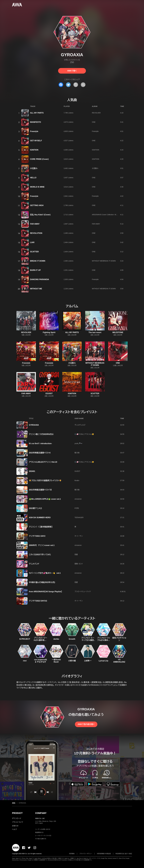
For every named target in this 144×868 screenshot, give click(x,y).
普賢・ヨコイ (79, 564)
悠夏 (76, 554)
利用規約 (72, 854)
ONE (94, 122)
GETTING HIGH (37, 205)
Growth (72, 639)
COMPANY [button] (41, 813)
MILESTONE (118, 332)
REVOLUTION (36, 233)
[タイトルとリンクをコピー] (76, 85)
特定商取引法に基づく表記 (124, 854)
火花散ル (34, 168)
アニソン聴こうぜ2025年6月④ (41, 434)
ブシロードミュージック (83, 592)
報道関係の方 (39, 832)
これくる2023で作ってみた (40, 555)
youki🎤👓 (78, 443)
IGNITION (34, 150)
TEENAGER (79, 517)
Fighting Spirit (49, 332)
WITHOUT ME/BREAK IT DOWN (104, 261)
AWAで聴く (72, 71)
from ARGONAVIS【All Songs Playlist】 (45, 592)
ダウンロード (17, 818)
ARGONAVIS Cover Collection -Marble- (106, 215)
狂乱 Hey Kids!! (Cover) (40, 215)
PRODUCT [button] (17, 813)
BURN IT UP (35, 270)
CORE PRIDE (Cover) (39, 159)
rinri (25, 661)
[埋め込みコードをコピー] (83, 85)
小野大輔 (72, 661)
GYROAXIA (34, 425)
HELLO (33, 178)
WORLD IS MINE (37, 187)
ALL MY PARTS (37, 113)
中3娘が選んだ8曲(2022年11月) (42, 582)
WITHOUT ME (36, 289)
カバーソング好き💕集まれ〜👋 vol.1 (45, 573)
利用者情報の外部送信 (104, 854)
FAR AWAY (35, 224)
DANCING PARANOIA (40, 279)
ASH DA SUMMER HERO (40, 518)
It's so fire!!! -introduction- (40, 443)
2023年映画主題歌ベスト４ (40, 453)
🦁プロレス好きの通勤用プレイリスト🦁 (45, 481)
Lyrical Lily (104, 661)
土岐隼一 (88, 661)
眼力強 (77, 453)
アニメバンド (34, 564)
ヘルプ (14, 829)
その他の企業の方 (41, 839)
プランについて (18, 822)
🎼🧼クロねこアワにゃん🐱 (84, 434)
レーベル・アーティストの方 (43, 836)
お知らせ (15, 826)
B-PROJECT (25, 639)
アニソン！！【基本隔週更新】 (41, 527)
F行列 (77, 508)
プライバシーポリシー (86, 854)
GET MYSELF (36, 141)
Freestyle (34, 131)
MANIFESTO (36, 122)
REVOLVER (96, 113)
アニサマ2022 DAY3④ (38, 601)
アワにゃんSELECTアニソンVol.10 (43, 462)
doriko (56, 639)
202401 (32, 471)
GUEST (77, 471)
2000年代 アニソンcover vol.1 (42, 545)
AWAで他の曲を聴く (86, 724)
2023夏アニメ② (35, 508)
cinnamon (78, 499)
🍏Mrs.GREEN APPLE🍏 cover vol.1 (45, 499)
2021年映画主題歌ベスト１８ (40, 490)
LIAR (32, 242)
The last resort (95, 332)
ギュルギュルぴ (80, 425)
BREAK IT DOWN (38, 261)
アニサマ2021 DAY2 (37, 536)
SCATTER (34, 252)
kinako (77, 480)
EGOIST (49, 394)
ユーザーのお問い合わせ (43, 829)
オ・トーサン (79, 536)
